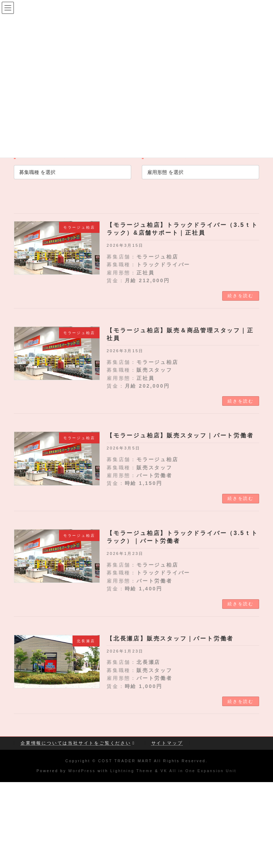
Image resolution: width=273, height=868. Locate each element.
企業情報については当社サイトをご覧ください (79, 743)
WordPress (82, 771)
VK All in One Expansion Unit (198, 771)
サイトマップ (167, 743)
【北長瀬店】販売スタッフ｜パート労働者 (170, 638)
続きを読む (241, 296)
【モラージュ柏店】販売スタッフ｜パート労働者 (180, 435)
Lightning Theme (132, 771)
